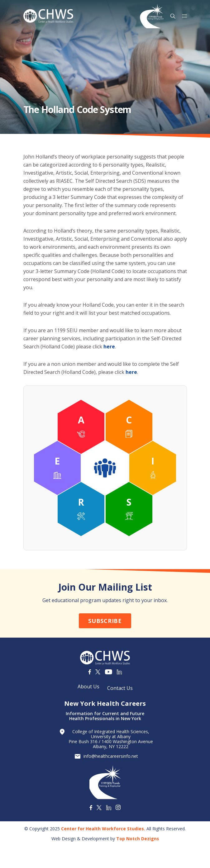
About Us (88, 686)
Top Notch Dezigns (137, 839)
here (109, 347)
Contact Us (120, 688)
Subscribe (105, 621)
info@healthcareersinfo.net (111, 756)
